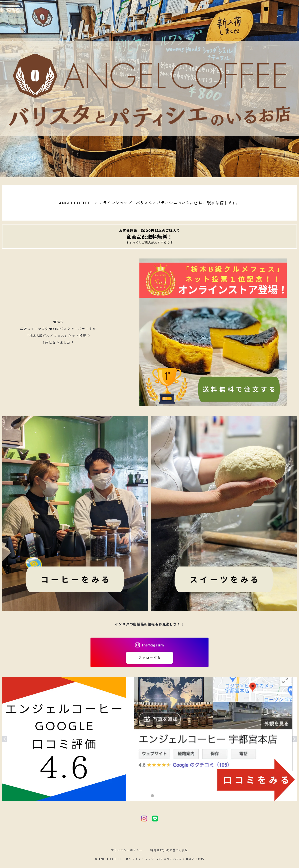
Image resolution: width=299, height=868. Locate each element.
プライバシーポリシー (127, 850)
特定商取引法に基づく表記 (169, 850)
